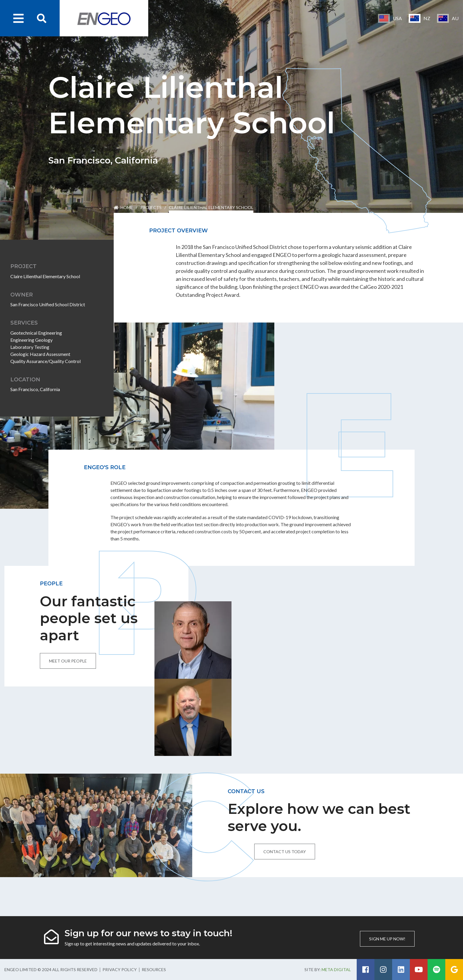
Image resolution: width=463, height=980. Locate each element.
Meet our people (68, 661)
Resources (154, 970)
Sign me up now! (387, 939)
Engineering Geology (31, 340)
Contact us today (285, 852)
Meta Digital (336, 970)
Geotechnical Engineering (36, 333)
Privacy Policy (120, 970)
